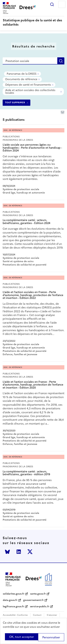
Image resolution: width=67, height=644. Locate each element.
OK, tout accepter (22, 637)
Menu (62, 4)
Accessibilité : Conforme (15, 615)
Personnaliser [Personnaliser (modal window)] (51, 637)
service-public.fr (40, 607)
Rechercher (52, 4)
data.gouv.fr (10, 600)
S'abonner (52, 615)
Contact (37, 615)
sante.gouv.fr (38, 594)
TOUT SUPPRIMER (15, 102)
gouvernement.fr (33, 600)
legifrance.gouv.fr (13, 607)
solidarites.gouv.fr (14, 594)
